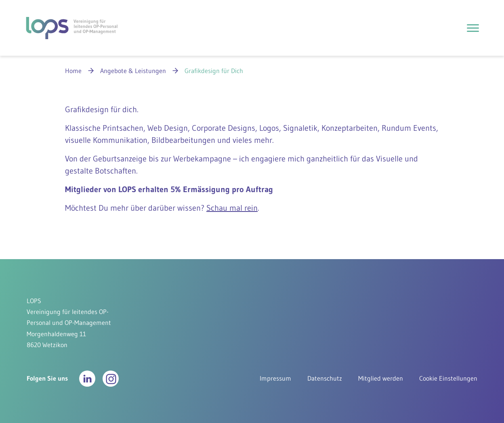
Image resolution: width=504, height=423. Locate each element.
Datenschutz (325, 378)
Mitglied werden (381, 378)
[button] (87, 379)
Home (73, 71)
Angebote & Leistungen (133, 71)
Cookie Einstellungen (448, 378)
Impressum (275, 378)
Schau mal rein (232, 208)
